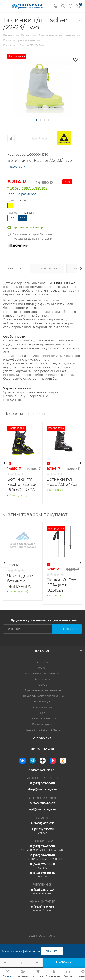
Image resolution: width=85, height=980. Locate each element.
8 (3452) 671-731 (42, 831)
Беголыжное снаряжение (43, 673)
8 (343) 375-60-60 (42, 866)
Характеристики (47, 268)
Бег (42, 713)
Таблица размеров (22, 194)
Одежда (43, 662)
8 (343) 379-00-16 (42, 875)
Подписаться (67, 629)
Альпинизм (43, 679)
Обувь (43, 685)
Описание (16, 268)
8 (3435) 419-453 (42, 908)
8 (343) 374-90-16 (42, 857)
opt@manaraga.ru (43, 809)
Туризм (43, 668)
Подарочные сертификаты (43, 730)
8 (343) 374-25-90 (42, 848)
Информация (42, 749)
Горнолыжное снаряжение (43, 690)
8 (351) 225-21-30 (42, 892)
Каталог (42, 651)
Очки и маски (42, 707)
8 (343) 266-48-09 (42, 803)
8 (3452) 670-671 (42, 823)
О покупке (42, 738)
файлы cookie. (31, 951)
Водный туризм (42, 724)
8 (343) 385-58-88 (42, 783)
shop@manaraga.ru (42, 789)
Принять (52, 951)
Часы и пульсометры (42, 718)
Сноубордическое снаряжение (43, 696)
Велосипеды (42, 701)
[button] (37, 120)
